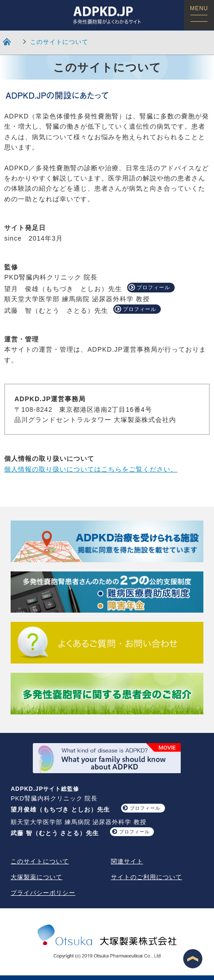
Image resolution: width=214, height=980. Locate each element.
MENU (199, 13)
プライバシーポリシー (43, 893)
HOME (7, 41)
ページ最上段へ (193, 959)
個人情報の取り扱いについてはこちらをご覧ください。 (91, 469)
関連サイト (127, 861)
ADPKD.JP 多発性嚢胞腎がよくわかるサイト (107, 15)
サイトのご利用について (147, 877)
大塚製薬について (37, 877)
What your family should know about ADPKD (107, 758)
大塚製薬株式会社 (107, 943)
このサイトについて (59, 42)
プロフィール (153, 287)
